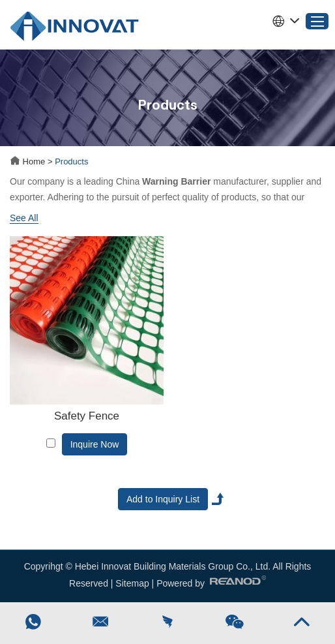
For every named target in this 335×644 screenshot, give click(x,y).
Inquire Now (95, 444)
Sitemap (132, 583)
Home (29, 161)
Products (71, 161)
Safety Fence (87, 416)
